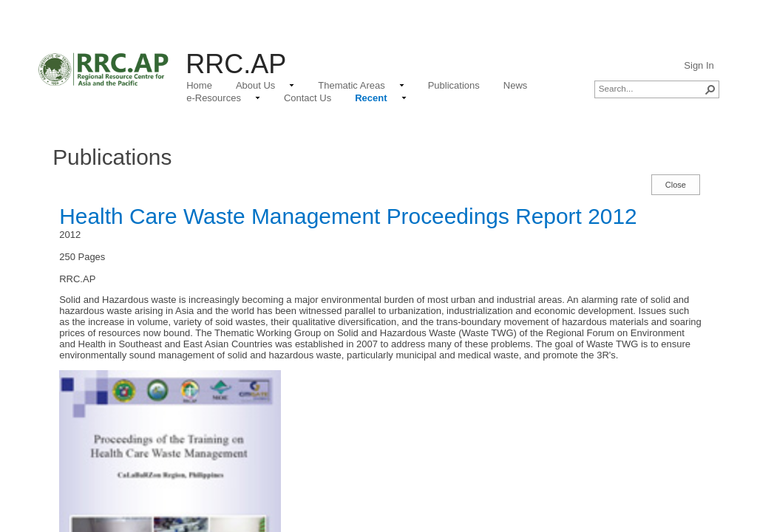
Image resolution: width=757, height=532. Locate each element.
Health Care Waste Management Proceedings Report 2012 (348, 216)
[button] (710, 89)
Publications (112, 157)
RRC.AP (236, 64)
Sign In (699, 65)
